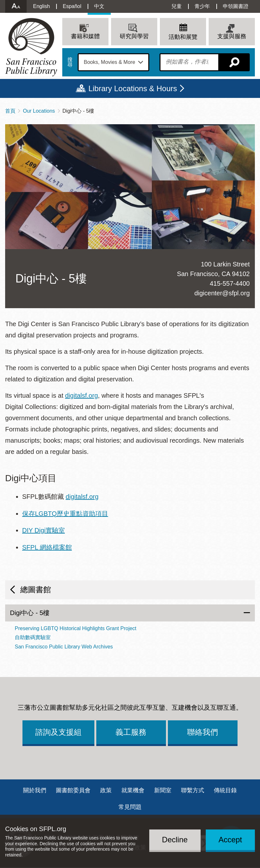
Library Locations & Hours (133, 88)
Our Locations (39, 111)
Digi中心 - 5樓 (30, 613)
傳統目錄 (225, 790)
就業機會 (133, 790)
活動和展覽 (183, 37)
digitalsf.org (82, 395)
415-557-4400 (230, 283)
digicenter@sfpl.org (222, 293)
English (41, 6)
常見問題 (130, 807)
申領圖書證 (236, 6)
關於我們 (35, 790)
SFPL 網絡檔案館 (47, 547)
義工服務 (131, 732)
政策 (106, 790)
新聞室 (163, 790)
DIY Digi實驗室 (43, 530)
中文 (99, 6)
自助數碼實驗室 (33, 637)
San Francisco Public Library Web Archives (64, 647)
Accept (230, 840)
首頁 (10, 111)
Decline (175, 840)
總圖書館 (36, 590)
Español (72, 6)
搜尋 (70, 62)
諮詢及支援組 (58, 732)
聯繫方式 (193, 790)
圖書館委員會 (73, 790)
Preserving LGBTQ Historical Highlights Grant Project (76, 628)
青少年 (202, 6)
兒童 (177, 6)
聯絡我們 (203, 732)
